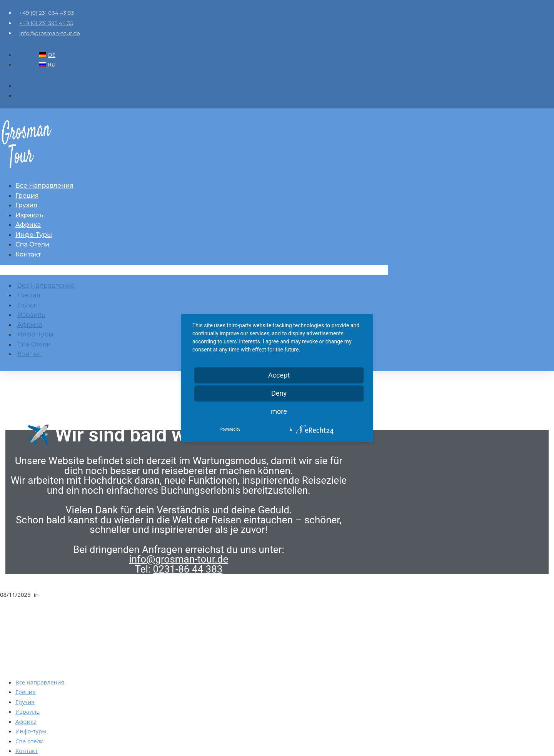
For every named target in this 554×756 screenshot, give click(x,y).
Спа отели (32, 244)
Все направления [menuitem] (40, 682)
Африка (28, 225)
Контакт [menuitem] (27, 751)
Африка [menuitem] (26, 721)
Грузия (26, 205)
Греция (27, 196)
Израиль (29, 215)
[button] (194, 270)
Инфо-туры (34, 235)
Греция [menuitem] (26, 692)
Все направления (44, 186)
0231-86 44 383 (188, 569)
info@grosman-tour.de (179, 559)
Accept (279, 375)
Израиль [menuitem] (28, 711)
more (279, 411)
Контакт (28, 254)
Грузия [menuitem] (25, 702)
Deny (279, 393)
